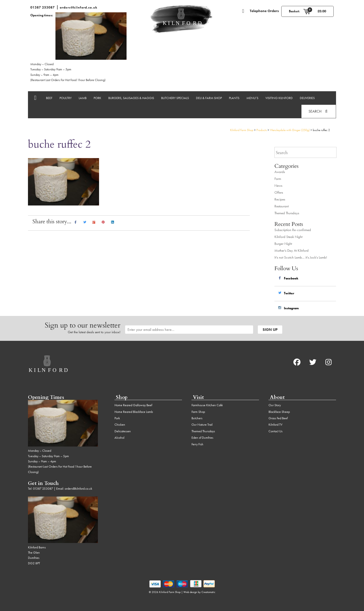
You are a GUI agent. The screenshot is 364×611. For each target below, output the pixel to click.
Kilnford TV (275, 424)
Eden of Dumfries (202, 438)
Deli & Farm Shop (209, 98)
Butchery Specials (175, 98)
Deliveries (307, 98)
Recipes (280, 199)
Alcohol (119, 438)
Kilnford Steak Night (288, 237)
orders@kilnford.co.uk (79, 7)
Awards (280, 172)
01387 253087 (43, 7)
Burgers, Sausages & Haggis (131, 98)
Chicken (120, 424)
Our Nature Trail (202, 424)
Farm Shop (198, 412)
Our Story (275, 405)
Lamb (83, 98)
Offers (279, 192)
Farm (278, 179)
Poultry (66, 98)
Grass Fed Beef (278, 418)
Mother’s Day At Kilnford (291, 251)
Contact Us (275, 431)
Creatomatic (208, 592)
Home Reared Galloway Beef (133, 405)
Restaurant (282, 206)
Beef (49, 98)
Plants (234, 98)
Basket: (294, 11)
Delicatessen (123, 431)
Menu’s (252, 98)
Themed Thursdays (287, 213)
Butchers (197, 418)
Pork (97, 98)
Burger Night (283, 244)
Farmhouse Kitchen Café (207, 405)
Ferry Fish (197, 444)
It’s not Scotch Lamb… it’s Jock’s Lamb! (301, 257)
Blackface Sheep (279, 412)
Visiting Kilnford (279, 98)
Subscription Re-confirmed (293, 230)
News (278, 186)
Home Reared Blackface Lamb (134, 412)
